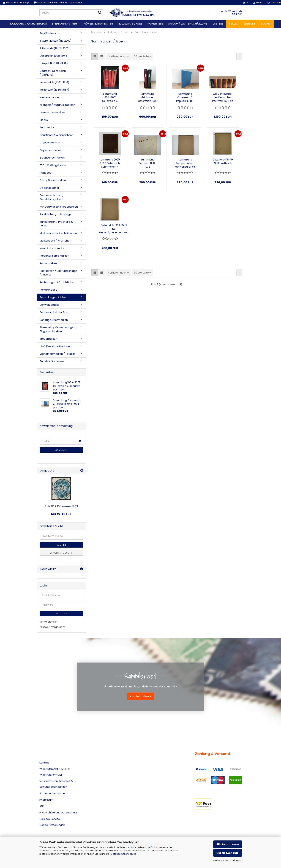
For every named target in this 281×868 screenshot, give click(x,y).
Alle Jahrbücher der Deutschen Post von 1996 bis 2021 (223, 97)
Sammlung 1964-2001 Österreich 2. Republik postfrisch (110, 97)
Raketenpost (48, 290)
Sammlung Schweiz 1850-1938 (148, 163)
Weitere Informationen (227, 861)
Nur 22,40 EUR (61, 514)
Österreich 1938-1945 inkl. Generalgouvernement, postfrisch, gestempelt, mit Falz (114, 229)
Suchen (266, 24)
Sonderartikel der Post (54, 312)
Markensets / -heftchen (55, 241)
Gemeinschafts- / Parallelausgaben (52, 197)
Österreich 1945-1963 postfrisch (223, 161)
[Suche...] (100, 13)
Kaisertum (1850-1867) (54, 90)
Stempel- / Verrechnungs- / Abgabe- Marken (58, 329)
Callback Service (50, 819)
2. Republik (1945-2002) (55, 48)
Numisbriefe (155, 24)
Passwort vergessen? (53, 627)
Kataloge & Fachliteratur (28, 24)
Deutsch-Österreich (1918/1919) (53, 73)
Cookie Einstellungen (52, 825)
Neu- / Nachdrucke (52, 248)
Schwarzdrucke (50, 305)
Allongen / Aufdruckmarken (57, 105)
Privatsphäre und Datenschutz (58, 813)
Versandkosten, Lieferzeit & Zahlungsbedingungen (56, 784)
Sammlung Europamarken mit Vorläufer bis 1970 (185, 163)
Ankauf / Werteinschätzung (188, 24)
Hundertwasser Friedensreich (59, 207)
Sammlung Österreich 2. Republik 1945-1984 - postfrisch (185, 97)
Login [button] (258, 3)
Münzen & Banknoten (98, 24)
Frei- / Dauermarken (53, 180)
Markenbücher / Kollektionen (58, 233)
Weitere (218, 24)
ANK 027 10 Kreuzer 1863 (61, 506)
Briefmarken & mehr (65, 24)
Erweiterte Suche (61, 553)
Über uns (250, 24)
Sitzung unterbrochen (53, 793)
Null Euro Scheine (130, 24)
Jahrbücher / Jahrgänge (56, 214)
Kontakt (44, 763)
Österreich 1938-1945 (53, 56)
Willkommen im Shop (16, 3)
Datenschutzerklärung (124, 854)
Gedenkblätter (49, 188)
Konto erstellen (49, 622)
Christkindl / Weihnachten (57, 135)
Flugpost (45, 173)
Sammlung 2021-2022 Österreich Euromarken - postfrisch (110, 163)
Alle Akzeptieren (228, 844)
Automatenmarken (52, 112)
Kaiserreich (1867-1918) (54, 82)
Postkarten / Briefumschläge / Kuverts (58, 273)
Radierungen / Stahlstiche (57, 282)
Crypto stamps (50, 142)
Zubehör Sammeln (52, 361)
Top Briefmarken (50, 33)
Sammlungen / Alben (53, 297)
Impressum (46, 800)
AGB (42, 806)
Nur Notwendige (227, 853)
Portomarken (48, 263)
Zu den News (141, 696)
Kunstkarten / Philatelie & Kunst (56, 224)
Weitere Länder (50, 97)
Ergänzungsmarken (52, 158)
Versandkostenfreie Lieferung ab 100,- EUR (58, 3)
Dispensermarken (51, 150)
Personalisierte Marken (54, 256)
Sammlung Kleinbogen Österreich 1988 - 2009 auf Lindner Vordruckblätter (148, 97)
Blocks (44, 120)
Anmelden (61, 450)
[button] (245, 3)
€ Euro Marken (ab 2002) (56, 41)
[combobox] (118, 56)
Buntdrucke (47, 127)
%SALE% (233, 24)
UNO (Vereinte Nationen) (56, 346)
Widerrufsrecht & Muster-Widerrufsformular (55, 772)
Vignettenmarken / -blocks (57, 354)
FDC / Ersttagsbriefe (53, 165)
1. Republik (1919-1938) (54, 63)
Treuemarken (48, 339)
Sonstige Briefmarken (54, 320)
